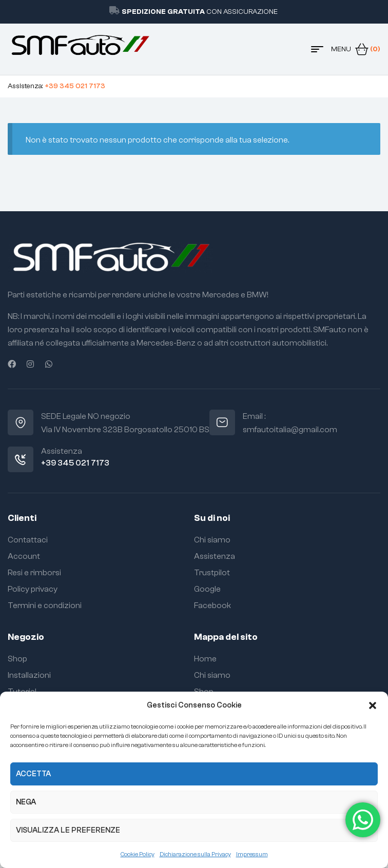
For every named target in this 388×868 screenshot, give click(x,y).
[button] (373, 705)
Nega (26, 802)
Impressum (252, 854)
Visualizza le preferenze (68, 830)
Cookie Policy (138, 854)
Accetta (33, 774)
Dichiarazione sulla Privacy (195, 854)
